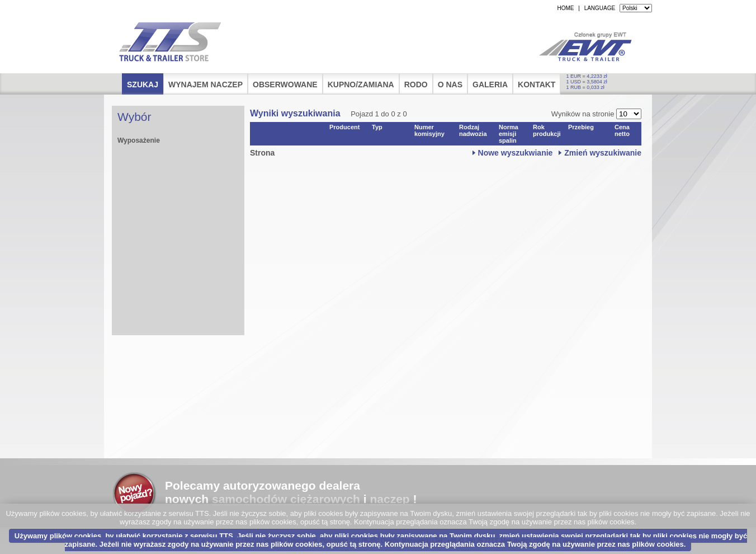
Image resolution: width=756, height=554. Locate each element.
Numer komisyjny (429, 130)
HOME (565, 8)
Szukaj (143, 84)
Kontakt (537, 84)
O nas (450, 84)
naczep (389, 499)
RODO (416, 84)
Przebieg (581, 127)
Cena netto (622, 130)
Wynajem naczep (205, 84)
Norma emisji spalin (509, 134)
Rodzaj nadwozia (473, 130)
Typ (377, 127)
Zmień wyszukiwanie (603, 153)
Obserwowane (285, 84)
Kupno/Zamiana (361, 84)
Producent (344, 127)
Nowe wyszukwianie (516, 153)
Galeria (490, 84)
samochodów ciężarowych (286, 499)
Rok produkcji (547, 130)
